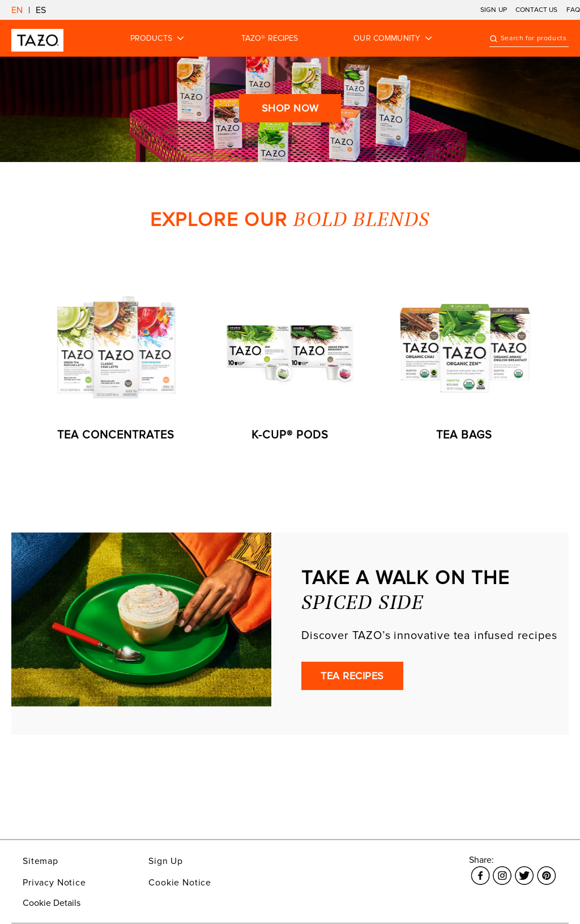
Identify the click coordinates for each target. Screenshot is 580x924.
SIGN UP (494, 10)
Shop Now (290, 108)
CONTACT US (537, 10)
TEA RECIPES (352, 676)
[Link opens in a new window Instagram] (502, 869)
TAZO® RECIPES (270, 39)
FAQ (573, 10)
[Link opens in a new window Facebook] (480, 869)
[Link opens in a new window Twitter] (524, 869)
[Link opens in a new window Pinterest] (546, 869)
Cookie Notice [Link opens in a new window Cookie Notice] (180, 883)
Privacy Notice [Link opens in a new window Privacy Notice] (54, 883)
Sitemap (40, 861)
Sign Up (166, 861)
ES (41, 10)
